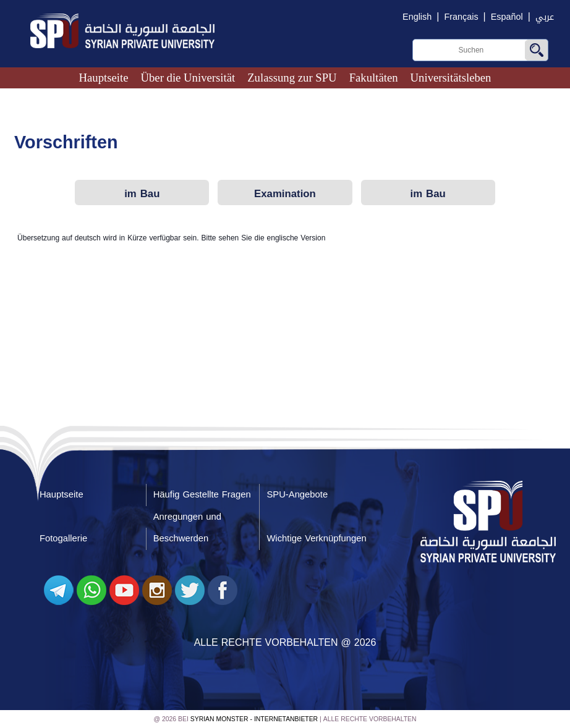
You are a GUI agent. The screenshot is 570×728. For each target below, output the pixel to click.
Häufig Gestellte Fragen (202, 494)
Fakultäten (374, 78)
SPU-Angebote (297, 494)
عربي (545, 17)
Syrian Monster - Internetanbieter (254, 719)
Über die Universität (188, 78)
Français (461, 17)
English (417, 17)
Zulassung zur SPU (292, 78)
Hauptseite (104, 78)
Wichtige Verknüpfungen (316, 538)
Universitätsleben (451, 78)
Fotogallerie (63, 538)
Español (507, 17)
